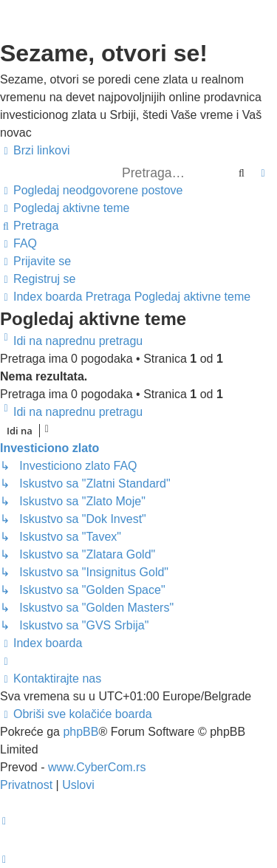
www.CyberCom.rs (97, 767)
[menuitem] (92, 191)
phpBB (81, 732)
